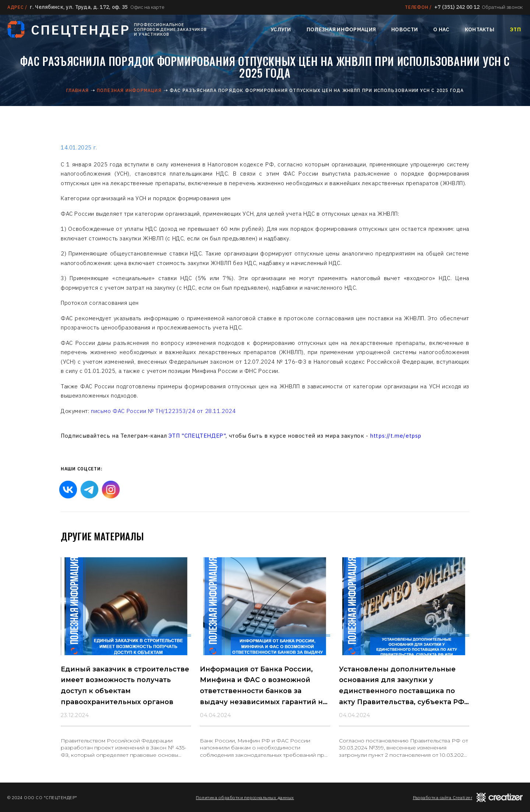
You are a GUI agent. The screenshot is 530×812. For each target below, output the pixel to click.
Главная (77, 90)
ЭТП (515, 29)
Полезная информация (341, 29)
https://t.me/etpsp (396, 436)
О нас (441, 29)
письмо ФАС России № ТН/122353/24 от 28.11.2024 (163, 411)
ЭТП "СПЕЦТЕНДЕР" (197, 436)
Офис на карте (147, 7)
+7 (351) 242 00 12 (457, 7)
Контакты (480, 29)
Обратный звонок (502, 7)
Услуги (281, 29)
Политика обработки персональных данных (245, 797)
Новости (404, 29)
